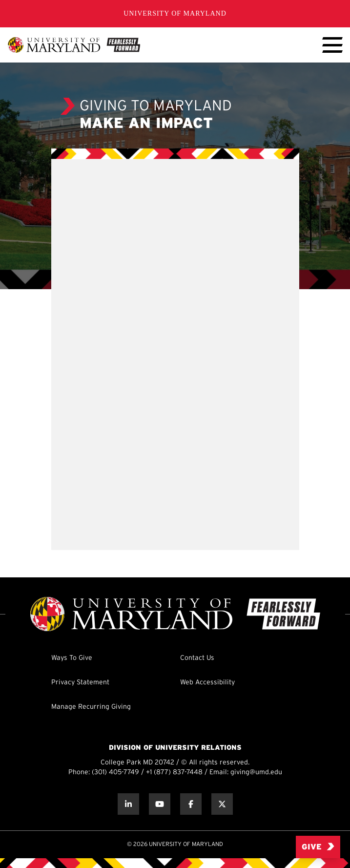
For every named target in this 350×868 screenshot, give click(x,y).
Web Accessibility (207, 683)
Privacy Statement (80, 683)
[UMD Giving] (74, 45)
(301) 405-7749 (115, 773)
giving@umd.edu (256, 773)
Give (318, 847)
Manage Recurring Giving (91, 707)
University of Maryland (175, 13)
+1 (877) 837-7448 (174, 773)
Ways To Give (72, 658)
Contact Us (197, 658)
